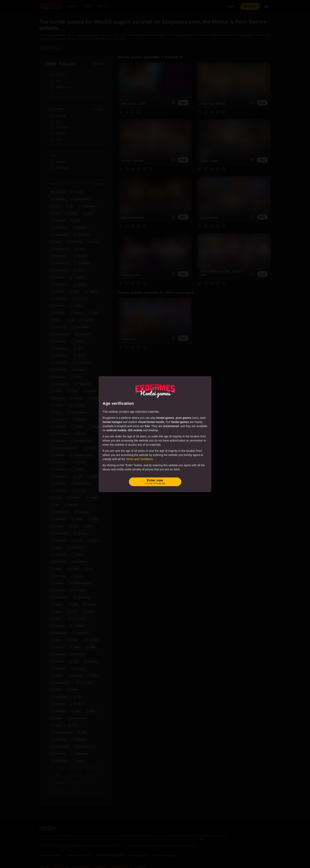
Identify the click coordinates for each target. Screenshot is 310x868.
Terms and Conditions (139, 459)
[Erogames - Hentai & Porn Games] (155, 390)
